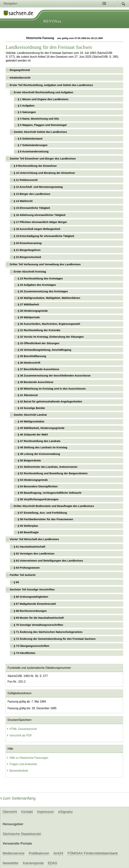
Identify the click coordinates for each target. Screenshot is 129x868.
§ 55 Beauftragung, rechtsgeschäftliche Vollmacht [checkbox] (50, 493)
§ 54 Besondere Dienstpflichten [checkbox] (38, 486)
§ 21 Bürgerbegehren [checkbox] (27, 250)
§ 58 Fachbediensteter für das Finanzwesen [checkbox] (45, 519)
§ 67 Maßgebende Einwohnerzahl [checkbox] (35, 604)
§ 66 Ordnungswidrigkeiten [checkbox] (31, 597)
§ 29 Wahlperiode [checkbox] (29, 317)
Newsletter (11, 863)
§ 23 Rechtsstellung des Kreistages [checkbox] (40, 279)
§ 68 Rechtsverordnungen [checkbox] (30, 611)
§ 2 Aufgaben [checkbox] (26, 106)
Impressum (46, 812)
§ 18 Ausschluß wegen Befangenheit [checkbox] (37, 229)
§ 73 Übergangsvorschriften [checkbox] (32, 646)
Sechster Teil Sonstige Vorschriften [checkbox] (32, 589)
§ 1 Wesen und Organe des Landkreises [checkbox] (43, 99)
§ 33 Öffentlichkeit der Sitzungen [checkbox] (39, 343)
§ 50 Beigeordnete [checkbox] (29, 460)
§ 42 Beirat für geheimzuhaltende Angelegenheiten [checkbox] (50, 402)
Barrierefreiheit (17, 771)
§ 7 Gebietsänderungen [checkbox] (33, 145)
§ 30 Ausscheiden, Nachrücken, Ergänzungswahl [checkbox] (49, 324)
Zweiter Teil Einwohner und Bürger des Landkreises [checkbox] (43, 159)
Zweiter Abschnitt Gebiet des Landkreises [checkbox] (40, 132)
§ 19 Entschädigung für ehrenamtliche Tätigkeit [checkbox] (44, 236)
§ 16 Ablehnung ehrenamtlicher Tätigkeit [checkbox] (40, 215)
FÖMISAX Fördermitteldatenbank (93, 853)
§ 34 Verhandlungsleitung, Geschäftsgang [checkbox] (44, 350)
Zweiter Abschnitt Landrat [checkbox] (30, 415)
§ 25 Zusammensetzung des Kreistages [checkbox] (43, 291)
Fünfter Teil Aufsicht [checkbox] (22, 575)
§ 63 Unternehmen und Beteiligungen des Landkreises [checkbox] (48, 561)
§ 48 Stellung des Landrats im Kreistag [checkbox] (42, 447)
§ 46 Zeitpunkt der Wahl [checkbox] (33, 435)
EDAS (52, 863)
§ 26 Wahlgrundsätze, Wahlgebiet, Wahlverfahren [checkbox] (49, 298)
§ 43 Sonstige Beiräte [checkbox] (31, 408)
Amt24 (58, 853)
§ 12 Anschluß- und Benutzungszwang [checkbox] (38, 187)
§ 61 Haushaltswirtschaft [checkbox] (29, 547)
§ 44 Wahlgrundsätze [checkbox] (31, 421)
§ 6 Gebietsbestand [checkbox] (30, 139)
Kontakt (27, 812)
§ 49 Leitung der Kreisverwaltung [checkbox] (39, 454)
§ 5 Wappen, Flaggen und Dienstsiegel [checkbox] (42, 125)
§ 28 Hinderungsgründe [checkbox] (33, 311)
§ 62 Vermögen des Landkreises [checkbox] (34, 554)
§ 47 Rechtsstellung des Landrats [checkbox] (39, 441)
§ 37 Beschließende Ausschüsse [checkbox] (38, 369)
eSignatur (66, 812)
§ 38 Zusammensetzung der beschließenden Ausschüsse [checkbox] (54, 376)
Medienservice (13, 853)
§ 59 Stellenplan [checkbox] (28, 526)
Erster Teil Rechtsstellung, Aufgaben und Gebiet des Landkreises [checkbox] (51, 85)
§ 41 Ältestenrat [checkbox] (28, 395)
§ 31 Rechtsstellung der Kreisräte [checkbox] (39, 330)
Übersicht (10, 812)
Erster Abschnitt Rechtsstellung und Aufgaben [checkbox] (43, 92)
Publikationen (39, 853)
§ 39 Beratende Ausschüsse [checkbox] (36, 382)
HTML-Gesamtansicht (22, 729)
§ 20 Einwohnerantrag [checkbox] (28, 243)
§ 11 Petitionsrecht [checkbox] (26, 180)
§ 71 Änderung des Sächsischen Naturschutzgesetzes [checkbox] (48, 632)
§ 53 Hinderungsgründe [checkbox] (33, 480)
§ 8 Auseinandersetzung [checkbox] (33, 152)
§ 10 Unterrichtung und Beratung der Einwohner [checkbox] (44, 173)
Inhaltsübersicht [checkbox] (20, 78)
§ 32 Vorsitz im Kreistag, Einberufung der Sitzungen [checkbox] (51, 337)
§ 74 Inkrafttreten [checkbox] (25, 653)
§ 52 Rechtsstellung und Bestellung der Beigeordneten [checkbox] (53, 473)
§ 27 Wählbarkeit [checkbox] (28, 304)
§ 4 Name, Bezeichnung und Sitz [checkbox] (38, 119)
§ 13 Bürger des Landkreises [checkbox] (32, 194)
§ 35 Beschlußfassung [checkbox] (32, 356)
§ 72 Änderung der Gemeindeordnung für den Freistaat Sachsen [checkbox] (55, 639)
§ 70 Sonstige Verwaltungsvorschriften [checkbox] (38, 625)
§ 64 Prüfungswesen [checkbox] (27, 568)
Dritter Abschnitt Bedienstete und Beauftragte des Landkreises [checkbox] (54, 506)
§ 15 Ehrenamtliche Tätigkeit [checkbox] (32, 208)
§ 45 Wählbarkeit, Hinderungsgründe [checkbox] (41, 428)
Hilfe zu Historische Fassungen (27, 758)
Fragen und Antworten (22, 764)
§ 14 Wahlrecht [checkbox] (23, 201)
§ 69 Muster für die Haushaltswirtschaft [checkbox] (39, 618)
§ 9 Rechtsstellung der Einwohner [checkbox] (35, 166)
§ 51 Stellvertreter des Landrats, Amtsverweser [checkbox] (48, 467)
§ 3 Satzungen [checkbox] (27, 112)
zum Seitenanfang (18, 798)
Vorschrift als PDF (19, 735)
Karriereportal (33, 863)
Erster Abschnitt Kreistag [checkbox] (30, 272)
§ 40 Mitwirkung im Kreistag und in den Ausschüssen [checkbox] (52, 389)
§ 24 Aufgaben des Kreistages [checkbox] (37, 285)
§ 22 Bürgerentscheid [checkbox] (27, 257)
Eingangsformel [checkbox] (20, 70)
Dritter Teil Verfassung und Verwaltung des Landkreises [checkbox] (45, 264)
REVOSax (52, 21)
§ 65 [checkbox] (16, 582)
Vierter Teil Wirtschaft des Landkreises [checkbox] (34, 539)
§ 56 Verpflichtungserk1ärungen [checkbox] (38, 499)
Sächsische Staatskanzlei (22, 834)
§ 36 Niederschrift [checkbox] (29, 363)
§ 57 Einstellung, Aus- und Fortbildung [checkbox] (42, 513)
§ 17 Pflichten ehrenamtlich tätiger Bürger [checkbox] (40, 222)
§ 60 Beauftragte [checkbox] (28, 532)
